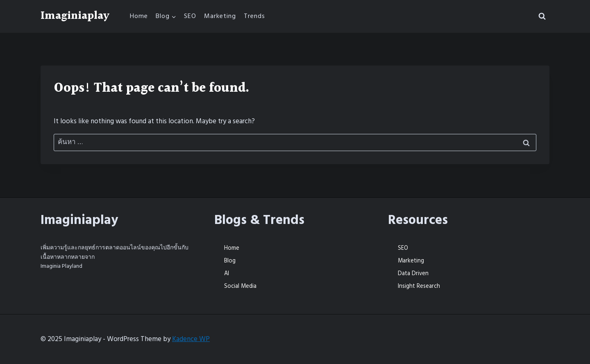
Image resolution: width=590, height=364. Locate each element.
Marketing (220, 16)
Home (139, 16)
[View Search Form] (542, 16)
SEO (190, 16)
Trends (254, 16)
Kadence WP (191, 339)
